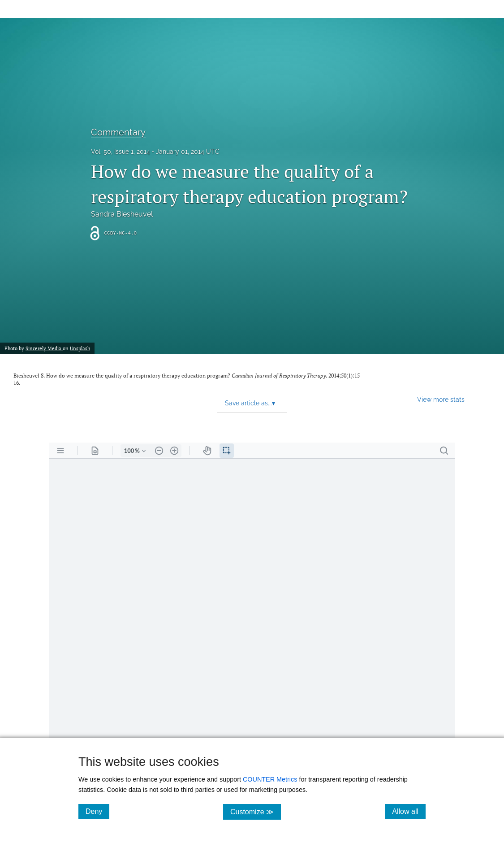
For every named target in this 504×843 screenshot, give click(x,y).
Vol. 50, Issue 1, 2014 (121, 152)
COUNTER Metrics (270, 779)
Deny (97, 811)
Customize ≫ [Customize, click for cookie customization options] (256, 811)
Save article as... (250, 403)
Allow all (409, 811)
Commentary (118, 132)
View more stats (441, 399)
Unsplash (80, 348)
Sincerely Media (44, 348)
